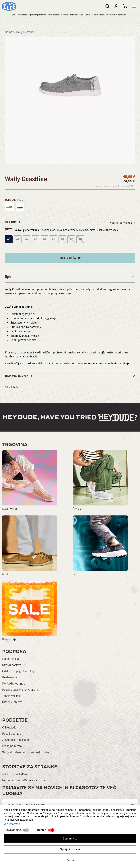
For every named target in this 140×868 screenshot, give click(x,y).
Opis (8, 277)
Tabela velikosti (12, 696)
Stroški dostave (12, 665)
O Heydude (9, 728)
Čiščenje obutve (12, 702)
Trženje (41, 830)
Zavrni (70, 860)
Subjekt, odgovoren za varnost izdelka (26, 752)
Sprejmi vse (70, 838)
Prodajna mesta (12, 746)
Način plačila (10, 659)
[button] (134, 6)
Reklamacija (10, 677)
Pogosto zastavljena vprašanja (21, 690)
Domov (9, 32)
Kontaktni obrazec (14, 684)
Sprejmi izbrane (70, 849)
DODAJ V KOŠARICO (70, 258)
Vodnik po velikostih (123, 223)
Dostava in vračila (19, 376)
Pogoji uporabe (12, 734)
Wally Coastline (25, 32)
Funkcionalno (12, 830)
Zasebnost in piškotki (15, 740)
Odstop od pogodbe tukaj (18, 671)
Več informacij (12, 824)
